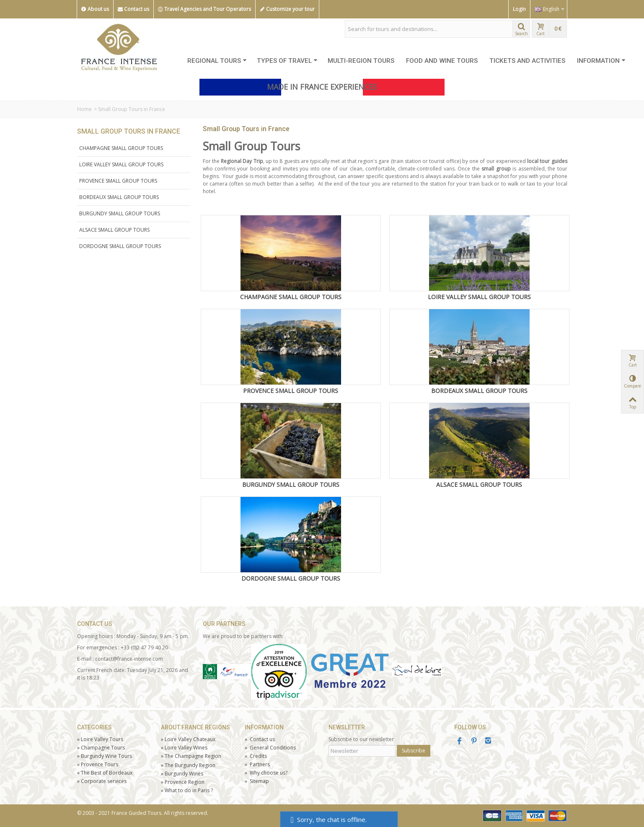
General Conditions (270, 748)
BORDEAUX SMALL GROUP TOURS (119, 197)
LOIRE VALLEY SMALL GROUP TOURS (121, 164)
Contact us (133, 9)
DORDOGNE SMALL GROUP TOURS (120, 246)
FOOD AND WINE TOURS (442, 61)
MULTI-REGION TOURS (361, 61)
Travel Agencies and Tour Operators (204, 9)
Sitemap (257, 781)
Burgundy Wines (182, 774)
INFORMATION (601, 61)
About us (95, 9)
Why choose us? (266, 773)
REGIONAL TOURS (217, 61)
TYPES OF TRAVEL (287, 61)
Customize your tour (287, 9)
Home (84, 109)
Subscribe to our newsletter (361, 739)
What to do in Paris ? (187, 790)
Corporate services (102, 781)
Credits (256, 756)
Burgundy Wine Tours (105, 756)
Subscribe (414, 751)
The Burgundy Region (188, 765)
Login (519, 9)
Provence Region (183, 782)
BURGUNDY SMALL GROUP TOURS (120, 213)
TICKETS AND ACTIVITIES (527, 61)
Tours (98, 764)
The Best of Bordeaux (105, 773)
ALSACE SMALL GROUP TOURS (114, 230)
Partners (257, 764)
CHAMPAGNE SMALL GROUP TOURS (121, 148)
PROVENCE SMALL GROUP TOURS (118, 181)
